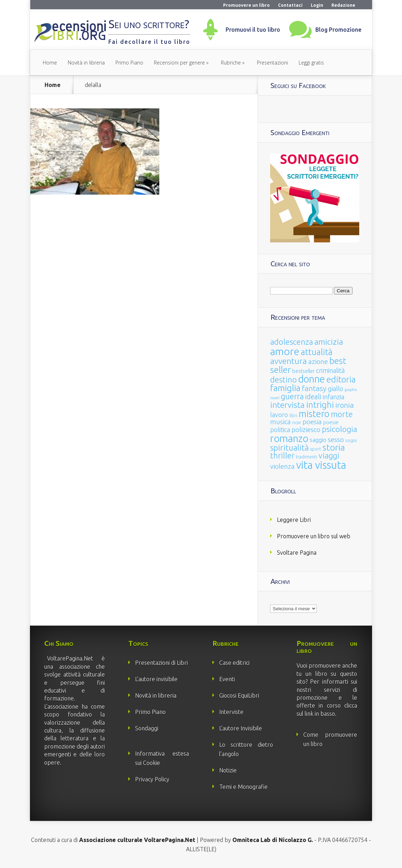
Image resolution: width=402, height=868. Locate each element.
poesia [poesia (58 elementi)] (312, 422)
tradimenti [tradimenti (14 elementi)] (306, 457)
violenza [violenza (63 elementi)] (282, 466)
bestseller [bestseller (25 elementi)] (303, 371)
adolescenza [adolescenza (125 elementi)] (292, 342)
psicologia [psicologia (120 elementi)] (339, 429)
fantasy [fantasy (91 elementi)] (314, 388)
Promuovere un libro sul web (314, 536)
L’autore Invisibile (241, 728)
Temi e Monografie (243, 787)
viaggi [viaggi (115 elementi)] (329, 456)
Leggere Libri (294, 520)
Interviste (231, 712)
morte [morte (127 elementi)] (342, 414)
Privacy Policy (152, 779)
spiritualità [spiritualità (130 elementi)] (289, 448)
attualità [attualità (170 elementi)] (317, 352)
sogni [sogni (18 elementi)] (351, 440)
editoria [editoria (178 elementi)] (341, 379)
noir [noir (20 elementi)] (297, 422)
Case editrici (234, 663)
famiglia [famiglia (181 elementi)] (285, 388)
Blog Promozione (338, 30)
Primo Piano (129, 63)
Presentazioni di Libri (161, 663)
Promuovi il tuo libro (253, 30)
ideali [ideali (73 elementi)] (313, 397)
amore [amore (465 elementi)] (285, 351)
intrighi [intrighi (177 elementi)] (320, 405)
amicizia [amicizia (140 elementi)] (329, 342)
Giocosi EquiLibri (239, 695)
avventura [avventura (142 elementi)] (288, 361)
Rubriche (231, 63)
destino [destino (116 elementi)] (284, 379)
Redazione (343, 5)
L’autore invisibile (156, 679)
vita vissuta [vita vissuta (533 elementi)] (321, 465)
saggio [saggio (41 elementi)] (318, 440)
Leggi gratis (311, 63)
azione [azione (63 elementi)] (318, 361)
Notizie (228, 770)
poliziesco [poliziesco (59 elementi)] (306, 430)
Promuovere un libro (246, 5)
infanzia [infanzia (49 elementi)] (334, 397)
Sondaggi (147, 728)
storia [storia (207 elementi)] (334, 447)
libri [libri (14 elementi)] (293, 415)
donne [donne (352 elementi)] (312, 379)
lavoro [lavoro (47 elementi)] (279, 415)
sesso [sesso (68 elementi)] (336, 440)
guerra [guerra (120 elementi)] (292, 396)
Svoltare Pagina (297, 553)
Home (50, 63)
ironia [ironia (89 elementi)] (345, 405)
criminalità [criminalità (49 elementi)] (330, 370)
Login (317, 5)
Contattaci (290, 5)
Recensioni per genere (179, 63)
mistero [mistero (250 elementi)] (314, 414)
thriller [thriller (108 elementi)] (282, 456)
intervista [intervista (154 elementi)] (287, 405)
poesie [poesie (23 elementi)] (331, 422)
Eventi (227, 679)
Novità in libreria (86, 63)
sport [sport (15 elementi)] (316, 449)
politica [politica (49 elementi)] (280, 430)
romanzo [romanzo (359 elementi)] (289, 438)
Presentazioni (272, 63)
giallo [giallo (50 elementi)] (336, 389)
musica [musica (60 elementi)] (280, 422)
